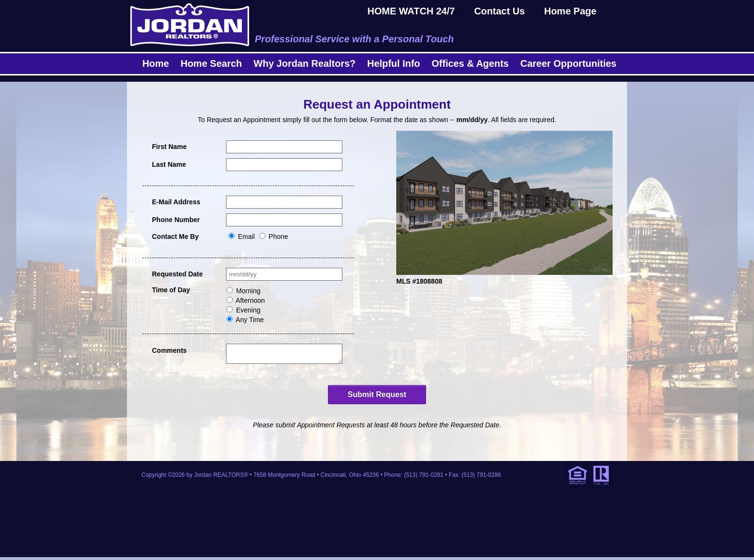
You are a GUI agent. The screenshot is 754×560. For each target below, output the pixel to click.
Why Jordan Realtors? (304, 63)
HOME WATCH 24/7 (411, 11)
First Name (169, 147)
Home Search (211, 63)
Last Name (169, 164)
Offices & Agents (470, 63)
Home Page (570, 11)
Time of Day (171, 290)
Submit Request (377, 397)
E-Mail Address (176, 202)
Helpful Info (394, 63)
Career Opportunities (568, 63)
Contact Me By (175, 236)
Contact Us (500, 11)
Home (156, 63)
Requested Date (177, 274)
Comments (169, 350)
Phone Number (176, 220)
